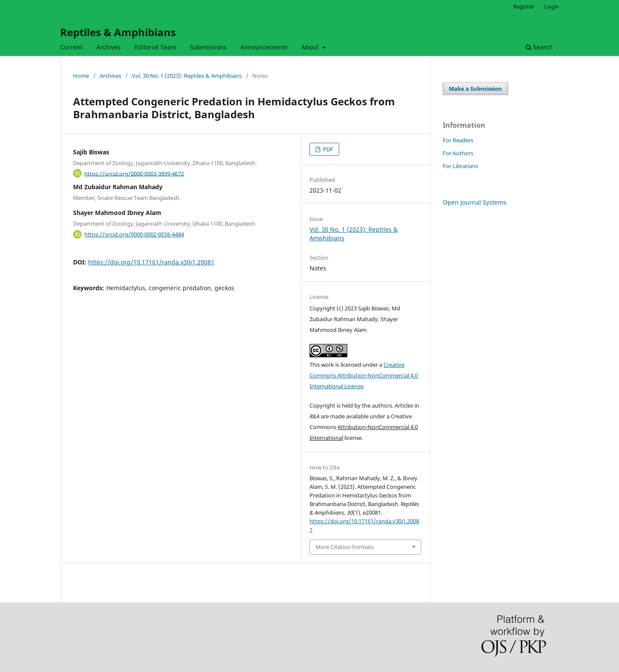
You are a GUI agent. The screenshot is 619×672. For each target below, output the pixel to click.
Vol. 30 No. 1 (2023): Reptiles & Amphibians (187, 76)
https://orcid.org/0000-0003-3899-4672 (134, 173)
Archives (109, 47)
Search (539, 47)
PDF (327, 149)
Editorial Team (155, 47)
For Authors (458, 153)
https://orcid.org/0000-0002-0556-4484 (134, 234)
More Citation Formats (345, 547)
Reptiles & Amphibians (118, 32)
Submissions (208, 47)
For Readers (458, 140)
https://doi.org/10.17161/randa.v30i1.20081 (151, 262)
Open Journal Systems (475, 202)
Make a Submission (475, 89)
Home (81, 76)
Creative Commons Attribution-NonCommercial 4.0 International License (364, 375)
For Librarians (460, 166)
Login (552, 6)
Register (524, 6)
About (311, 47)
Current (71, 47)
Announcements (264, 47)
